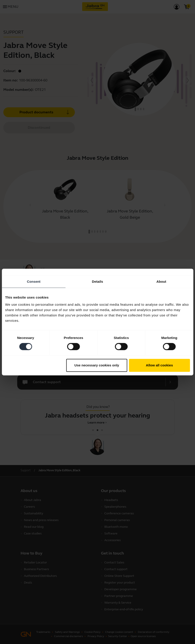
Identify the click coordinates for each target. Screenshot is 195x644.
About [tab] (161, 281)
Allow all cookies (159, 365)
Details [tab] (98, 281)
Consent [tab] (34, 281)
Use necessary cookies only (97, 365)
